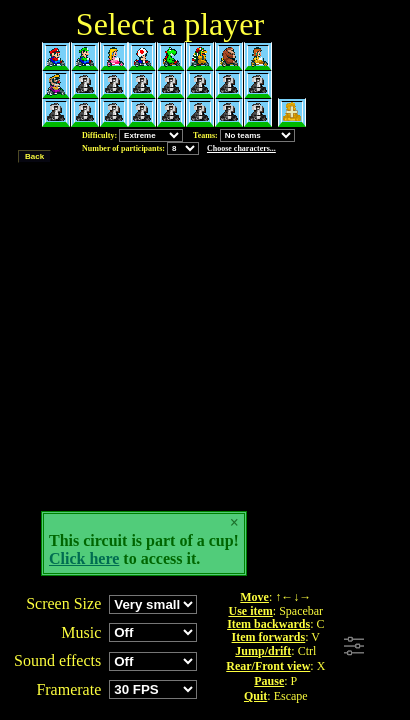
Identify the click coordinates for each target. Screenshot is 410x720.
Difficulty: (132, 135)
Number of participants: (179, 148)
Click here (84, 558)
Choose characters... (241, 148)
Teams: (244, 135)
